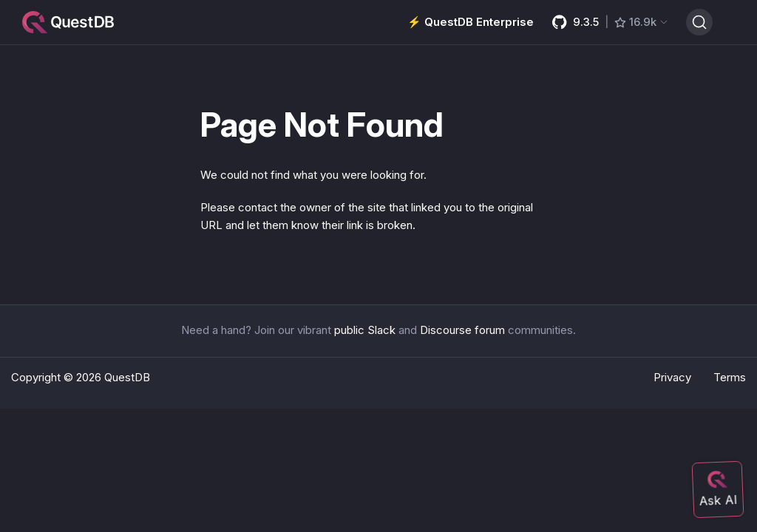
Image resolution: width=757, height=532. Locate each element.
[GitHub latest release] (610, 22)
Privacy (672, 377)
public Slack (365, 330)
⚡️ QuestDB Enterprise (471, 22)
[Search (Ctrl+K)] (699, 22)
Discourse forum (462, 330)
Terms (730, 377)
